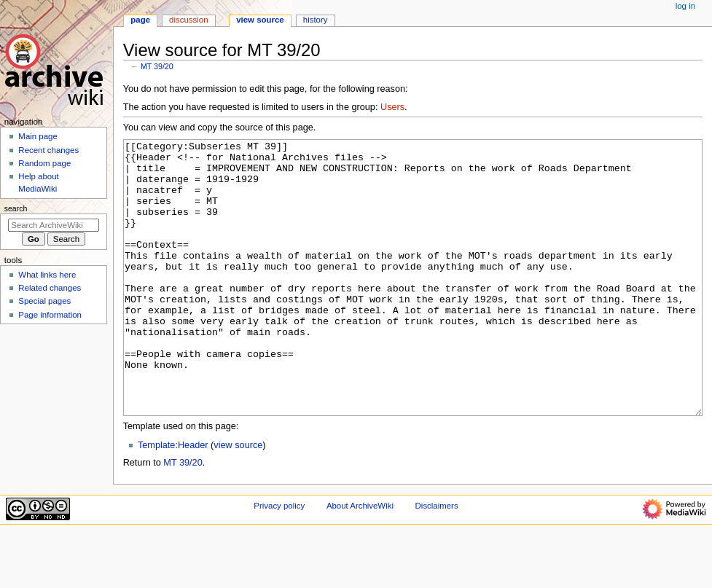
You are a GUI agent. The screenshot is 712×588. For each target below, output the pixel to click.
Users (392, 107)
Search (16, 208)
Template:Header (173, 500)
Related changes (50, 288)
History (316, 20)
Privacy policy (279, 560)
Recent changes (48, 150)
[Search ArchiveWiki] (54, 225)
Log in (685, 6)
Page (140, 20)
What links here (47, 275)
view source (238, 500)
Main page (38, 136)
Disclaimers (437, 560)
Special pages (44, 301)
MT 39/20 (157, 66)
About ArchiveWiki (360, 560)
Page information (50, 315)
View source (260, 20)
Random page (44, 163)
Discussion (188, 20)
